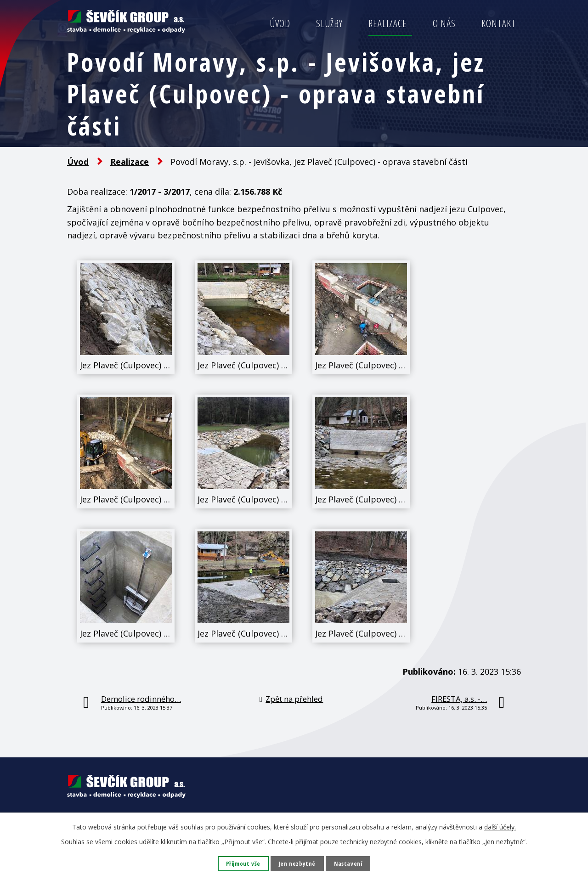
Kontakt (499, 23)
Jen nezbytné (297, 863)
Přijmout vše (241, 863)
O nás (444, 23)
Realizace (388, 23)
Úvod (280, 23)
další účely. (500, 826)
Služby (329, 23)
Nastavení (350, 863)
